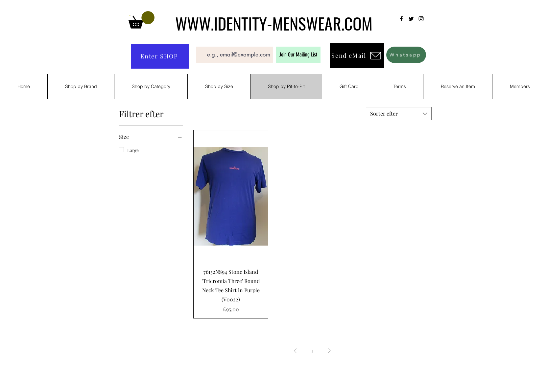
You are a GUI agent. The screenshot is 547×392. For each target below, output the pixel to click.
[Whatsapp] (406, 55)
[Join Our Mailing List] (298, 55)
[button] (142, 20)
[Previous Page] (295, 351)
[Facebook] (401, 19)
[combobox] (399, 114)
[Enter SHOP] (160, 56)
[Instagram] (421, 19)
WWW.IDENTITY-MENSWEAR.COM (274, 23)
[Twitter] (411, 19)
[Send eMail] (357, 56)
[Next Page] (329, 351)
